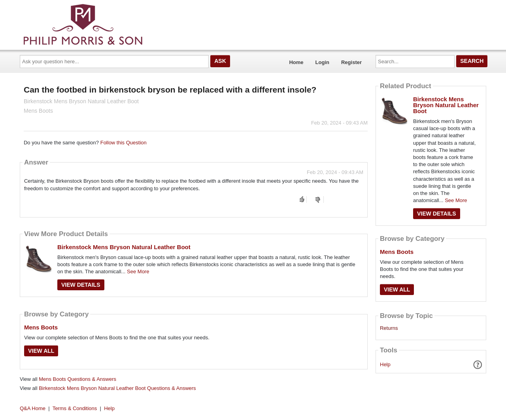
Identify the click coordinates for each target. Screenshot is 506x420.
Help (385, 364)
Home (296, 62)
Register (351, 62)
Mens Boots (41, 327)
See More (138, 271)
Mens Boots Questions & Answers (77, 379)
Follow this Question (124, 143)
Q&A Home (33, 408)
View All (41, 351)
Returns (389, 328)
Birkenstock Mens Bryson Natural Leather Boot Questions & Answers (117, 388)
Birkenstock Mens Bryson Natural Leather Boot (124, 247)
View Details (81, 285)
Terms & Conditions (75, 408)
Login (322, 62)
